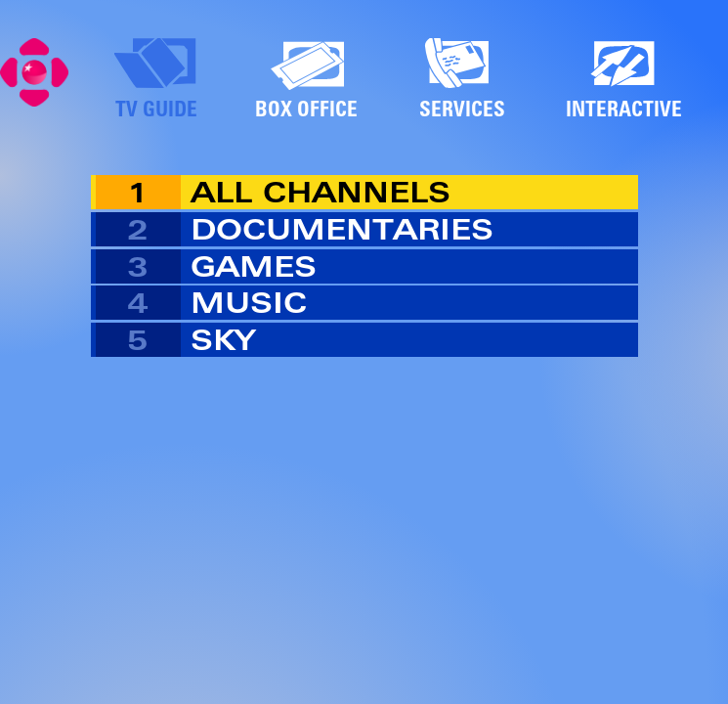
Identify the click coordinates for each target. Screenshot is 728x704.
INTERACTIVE (624, 109)
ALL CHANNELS (321, 192)
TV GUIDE (156, 109)
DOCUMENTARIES (342, 229)
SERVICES (462, 109)
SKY (223, 340)
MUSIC (249, 303)
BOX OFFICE (306, 109)
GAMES (254, 266)
